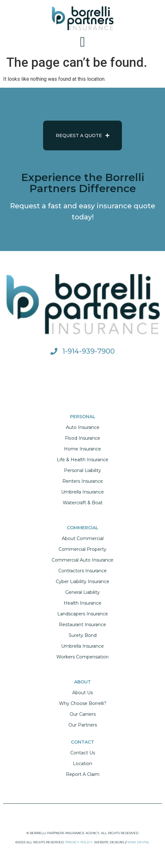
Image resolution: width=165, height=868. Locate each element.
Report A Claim (83, 774)
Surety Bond (83, 635)
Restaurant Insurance (82, 625)
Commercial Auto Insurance (82, 560)
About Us (82, 693)
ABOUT (82, 682)
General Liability (82, 592)
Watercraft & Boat (83, 503)
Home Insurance (82, 449)
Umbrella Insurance (82, 492)
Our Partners (83, 725)
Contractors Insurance (82, 571)
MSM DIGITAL (139, 842)
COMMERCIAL (83, 528)
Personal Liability (82, 470)
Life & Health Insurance (82, 460)
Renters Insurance (83, 481)
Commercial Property (82, 549)
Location (82, 764)
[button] (82, 42)
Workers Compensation (82, 657)
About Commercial (83, 538)
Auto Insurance (83, 427)
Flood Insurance (82, 438)
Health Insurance (82, 603)
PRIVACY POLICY (79, 842)
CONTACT (82, 742)
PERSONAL (83, 417)
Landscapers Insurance (83, 614)
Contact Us (83, 753)
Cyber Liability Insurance (82, 582)
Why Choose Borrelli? (83, 703)
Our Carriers (83, 714)
